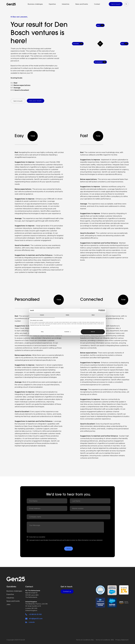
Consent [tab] (42, 315)
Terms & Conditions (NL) (85, 638)
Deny (42, 332)
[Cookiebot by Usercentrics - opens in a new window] (94, 311)
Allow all (93, 332)
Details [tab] (67, 315)
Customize (67, 332)
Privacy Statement (122, 638)
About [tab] (93, 315)
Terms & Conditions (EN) (105, 638)
